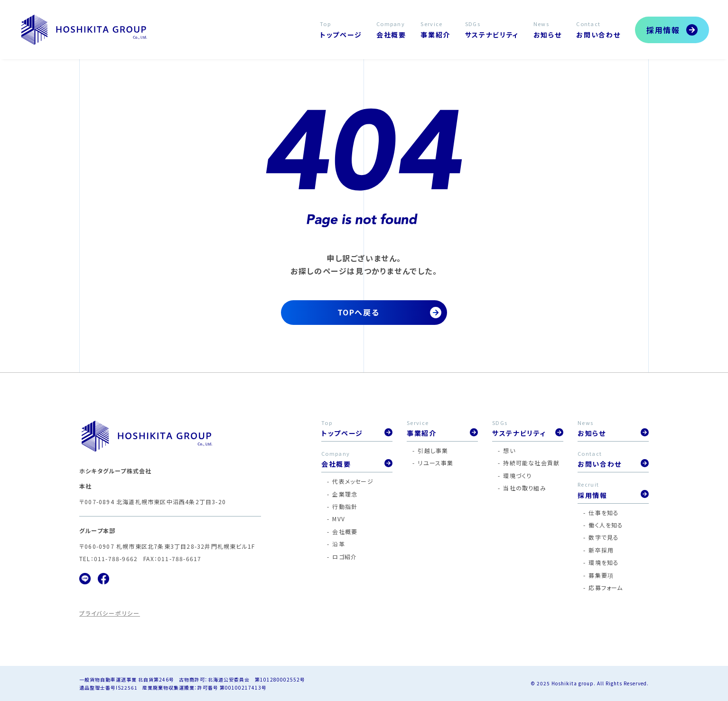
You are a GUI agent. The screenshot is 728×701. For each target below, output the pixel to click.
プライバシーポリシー (110, 613)
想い (509, 450)
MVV (339, 519)
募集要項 (601, 575)
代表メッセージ (353, 481)
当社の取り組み (524, 488)
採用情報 (663, 30)
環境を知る (604, 562)
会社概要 (345, 531)
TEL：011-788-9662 (108, 558)
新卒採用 (601, 550)
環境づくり (517, 475)
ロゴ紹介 (345, 557)
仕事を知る (604, 512)
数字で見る (604, 537)
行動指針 (345, 506)
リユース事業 (435, 463)
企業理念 (345, 494)
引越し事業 (433, 450)
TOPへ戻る (359, 312)
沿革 (338, 544)
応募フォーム (606, 587)
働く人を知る (606, 525)
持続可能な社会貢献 (531, 463)
